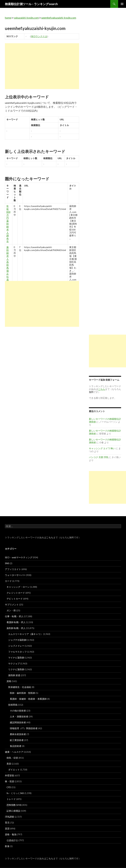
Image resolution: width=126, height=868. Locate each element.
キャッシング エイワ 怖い (102, 448)
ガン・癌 (11, 610)
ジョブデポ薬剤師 (17, 640)
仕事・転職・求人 (14, 616)
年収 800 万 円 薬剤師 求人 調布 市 (8, 224)
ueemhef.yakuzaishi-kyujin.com (59, 18)
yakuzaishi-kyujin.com (26, 18)
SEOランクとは (39, 36)
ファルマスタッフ (17, 652)
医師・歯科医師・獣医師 (22, 693)
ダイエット (14, 770)
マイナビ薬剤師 (16, 658)
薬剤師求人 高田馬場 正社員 (8, 263)
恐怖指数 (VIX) (14, 805)
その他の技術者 (18, 711)
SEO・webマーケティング (19, 557)
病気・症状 (12, 758)
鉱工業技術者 (17, 740)
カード (8, 581)
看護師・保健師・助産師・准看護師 (28, 699)
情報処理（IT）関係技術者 (24, 728)
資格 (9, 681)
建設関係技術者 (18, 722)
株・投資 (10, 781)
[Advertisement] (42, 66)
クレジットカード (16, 593)
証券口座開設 (13, 811)
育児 (7, 823)
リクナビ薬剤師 (16, 669)
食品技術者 (16, 746)
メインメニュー (122, 4)
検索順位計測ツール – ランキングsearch (31, 4)
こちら (50, 537)
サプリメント (12, 605)
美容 (9, 764)
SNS (7, 563)
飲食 (7, 846)
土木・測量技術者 (19, 716)
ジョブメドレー (16, 646)
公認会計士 (12, 840)
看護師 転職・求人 (16, 622)
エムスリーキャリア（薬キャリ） (25, 634)
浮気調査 (10, 817)
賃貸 (7, 828)
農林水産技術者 (18, 734)
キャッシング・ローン (18, 587)
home (8, 18)
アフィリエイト (13, 569)
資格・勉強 (11, 834)
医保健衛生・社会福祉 (20, 687)
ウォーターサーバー (15, 575)
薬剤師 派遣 (14, 675)
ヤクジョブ (14, 663)
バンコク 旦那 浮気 (99, 457)
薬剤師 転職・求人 (16, 628)
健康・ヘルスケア (14, 752)
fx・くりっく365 (15, 793)
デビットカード (15, 599)
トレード (11, 799)
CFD (9, 787)
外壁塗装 (10, 775)
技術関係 (13, 705)
